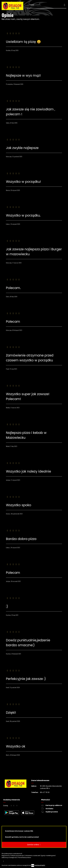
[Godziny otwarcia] (17, 806)
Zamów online (34, 845)
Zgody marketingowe (48, 856)
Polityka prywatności (18, 856)
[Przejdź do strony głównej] (12, 6)
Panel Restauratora (25, 857)
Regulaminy (6, 856)
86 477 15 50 (45, 792)
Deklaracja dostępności (10, 857)
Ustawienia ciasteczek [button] (33, 856)
